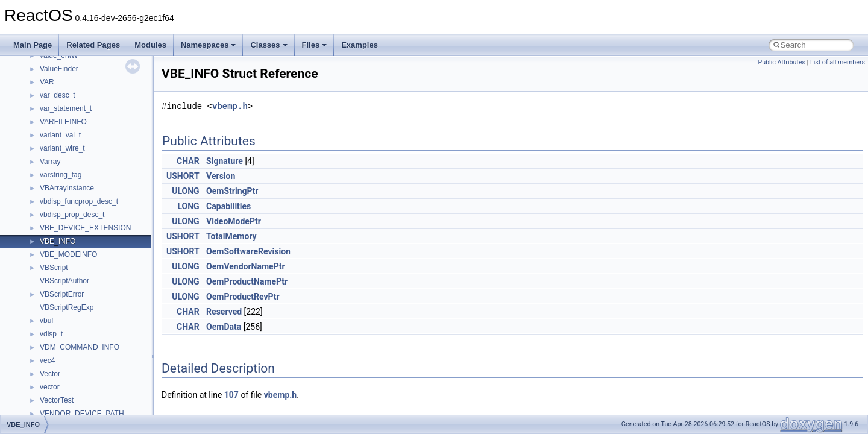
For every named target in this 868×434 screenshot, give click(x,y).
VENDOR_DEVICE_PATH (82, 414)
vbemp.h (230, 106)
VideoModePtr (234, 221)
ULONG (185, 191)
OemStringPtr (232, 191)
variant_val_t (60, 135)
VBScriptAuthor (64, 281)
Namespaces (209, 45)
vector (50, 387)
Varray (50, 162)
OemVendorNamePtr (246, 266)
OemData (224, 327)
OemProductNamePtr (247, 281)
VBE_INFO (58, 241)
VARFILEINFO (63, 122)
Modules (150, 45)
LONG (188, 206)
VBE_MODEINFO (68, 254)
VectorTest (57, 400)
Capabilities (228, 206)
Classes (269, 45)
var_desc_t (58, 95)
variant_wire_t (62, 148)
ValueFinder (59, 69)
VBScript (54, 268)
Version (221, 176)
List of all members (838, 62)
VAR (47, 82)
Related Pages (93, 45)
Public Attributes (782, 62)
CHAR (188, 161)
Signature (225, 161)
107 (231, 395)
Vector (50, 374)
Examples (360, 45)
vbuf (47, 321)
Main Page (33, 45)
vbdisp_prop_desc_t (72, 215)
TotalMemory (231, 236)
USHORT (183, 176)
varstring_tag (61, 175)
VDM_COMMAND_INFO (80, 347)
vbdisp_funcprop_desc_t (79, 201)
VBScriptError (62, 294)
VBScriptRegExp (67, 307)
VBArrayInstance (67, 188)
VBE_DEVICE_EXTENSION (85, 228)
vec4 (47, 360)
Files (315, 45)
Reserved (224, 312)
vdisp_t (51, 334)
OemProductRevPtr (243, 297)
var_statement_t (66, 108)
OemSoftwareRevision (248, 251)
